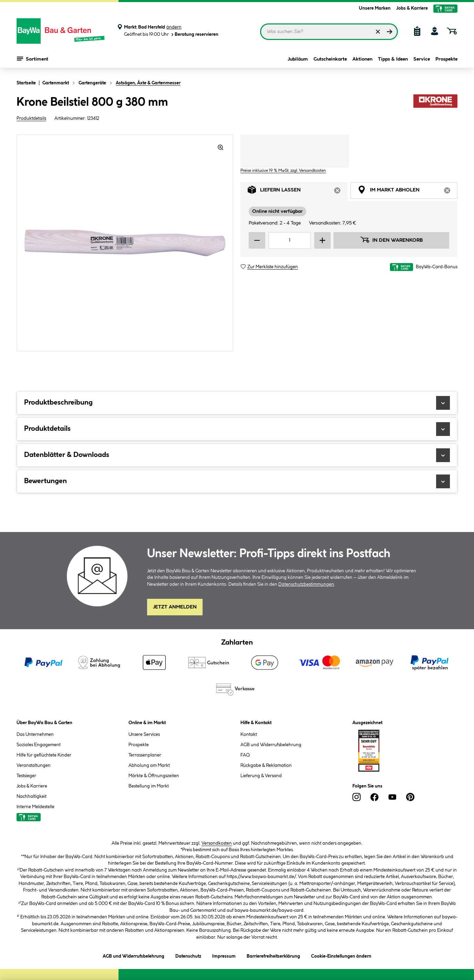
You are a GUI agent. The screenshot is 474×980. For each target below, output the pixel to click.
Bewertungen (237, 481)
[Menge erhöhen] (322, 240)
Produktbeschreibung (237, 403)
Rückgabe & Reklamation (266, 765)
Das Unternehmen (35, 734)
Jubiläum (298, 59)
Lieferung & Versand (261, 776)
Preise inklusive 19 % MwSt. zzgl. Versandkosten (283, 171)
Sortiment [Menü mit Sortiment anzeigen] (33, 59)
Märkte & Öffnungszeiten (154, 776)
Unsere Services (144, 734)
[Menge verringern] (257, 240)
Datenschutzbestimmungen (306, 584)
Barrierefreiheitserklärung (273, 955)
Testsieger (26, 776)
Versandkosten (217, 843)
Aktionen (362, 59)
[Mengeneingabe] (290, 240)
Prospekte (446, 59)
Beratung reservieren (194, 35)
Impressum (224, 955)
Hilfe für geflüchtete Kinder (44, 755)
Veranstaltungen (34, 765)
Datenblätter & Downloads (237, 455)
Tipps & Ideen (393, 59)
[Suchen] (390, 32)
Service (422, 59)
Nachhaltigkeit (32, 796)
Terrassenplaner (145, 755)
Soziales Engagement (39, 745)
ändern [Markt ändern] (174, 27)
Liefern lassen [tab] (298, 192)
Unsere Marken (375, 8)
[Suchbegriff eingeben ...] (329, 32)
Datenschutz (188, 955)
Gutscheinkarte (330, 59)
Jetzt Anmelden (175, 607)
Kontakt (249, 734)
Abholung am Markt (149, 765)
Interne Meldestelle (35, 807)
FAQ (245, 755)
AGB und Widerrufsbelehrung (271, 745)
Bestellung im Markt (149, 786)
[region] (125, 243)
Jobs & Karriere (412, 8)
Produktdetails (31, 118)
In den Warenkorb (391, 240)
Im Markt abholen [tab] (408, 192)
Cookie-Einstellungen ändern (341, 955)
